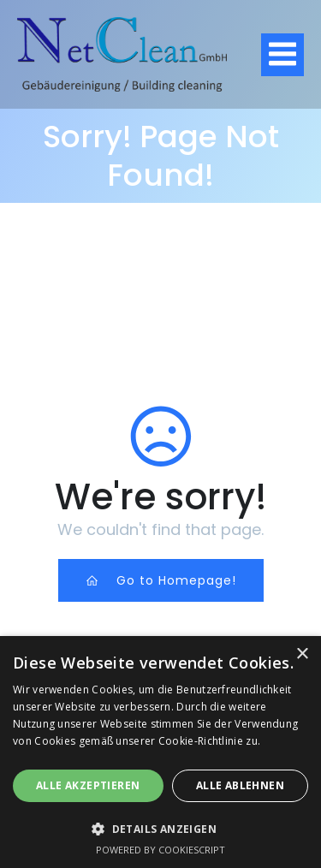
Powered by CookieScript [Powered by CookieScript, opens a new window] (160, 850)
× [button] (302, 654)
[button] (160, 828)
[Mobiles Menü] (282, 55)
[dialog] (160, 752)
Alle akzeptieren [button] (88, 785)
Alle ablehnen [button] (240, 785)
